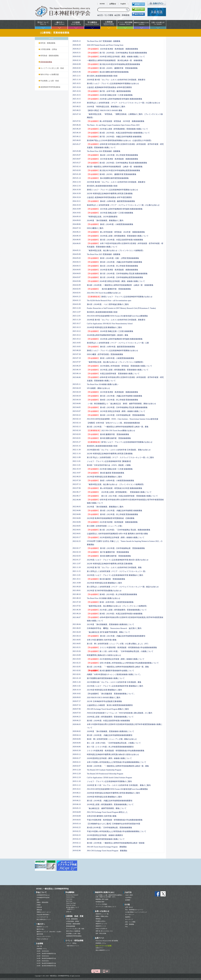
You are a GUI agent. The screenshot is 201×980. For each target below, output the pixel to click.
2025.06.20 (77, 129)
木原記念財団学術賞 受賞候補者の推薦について (113, 374)
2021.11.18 (77, 567)
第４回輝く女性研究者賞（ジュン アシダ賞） (105, 526)
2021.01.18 (77, 678)
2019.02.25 (77, 827)
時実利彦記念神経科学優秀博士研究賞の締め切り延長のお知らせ (113, 754)
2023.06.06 (77, 377)
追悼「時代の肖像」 (101, 933)
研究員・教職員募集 (48, 43)
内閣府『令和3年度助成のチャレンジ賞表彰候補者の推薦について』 (114, 674)
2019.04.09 (77, 812)
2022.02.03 (77, 556)
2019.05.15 (77, 808)
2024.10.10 (77, 205)
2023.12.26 (77, 308)
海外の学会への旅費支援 (50, 75)
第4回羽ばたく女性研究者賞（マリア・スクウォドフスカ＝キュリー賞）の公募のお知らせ (123, 205)
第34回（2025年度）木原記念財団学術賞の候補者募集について (118, 133)
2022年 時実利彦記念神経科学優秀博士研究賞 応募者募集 (110, 564)
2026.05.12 (77, 41)
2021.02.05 (77, 667)
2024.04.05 (77, 270)
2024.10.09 (77, 209)
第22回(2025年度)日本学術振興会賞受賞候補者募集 (114, 170)
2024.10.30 (77, 190)
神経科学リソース (101, 926)
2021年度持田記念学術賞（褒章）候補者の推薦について (116, 659)
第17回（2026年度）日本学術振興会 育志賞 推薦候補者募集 (117, 53)
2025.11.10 (77, 80)
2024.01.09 (77, 304)
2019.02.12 (77, 843)
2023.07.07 (77, 362)
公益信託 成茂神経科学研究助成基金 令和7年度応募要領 (109, 197)
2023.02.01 (77, 438)
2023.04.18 (77, 388)
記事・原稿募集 (130, 924)
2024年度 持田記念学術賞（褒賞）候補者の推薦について (116, 281)
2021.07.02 (77, 606)
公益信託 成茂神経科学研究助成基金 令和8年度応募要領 (109, 87)
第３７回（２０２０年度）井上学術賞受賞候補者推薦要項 (110, 747)
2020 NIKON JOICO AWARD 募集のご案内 (104, 698)
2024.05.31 (77, 250)
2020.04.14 (77, 735)
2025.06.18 (77, 133)
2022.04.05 (77, 526)
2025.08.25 (77, 107)
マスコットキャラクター (44, 936)
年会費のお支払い (101, 921)
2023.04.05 (77, 407)
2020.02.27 (77, 758)
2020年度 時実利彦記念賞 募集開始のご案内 (104, 797)
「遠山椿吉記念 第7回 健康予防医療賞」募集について (108, 632)
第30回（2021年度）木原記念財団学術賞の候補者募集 (115, 614)
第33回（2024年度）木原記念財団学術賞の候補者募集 (115, 240)
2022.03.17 (77, 537)
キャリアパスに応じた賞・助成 (52, 68)
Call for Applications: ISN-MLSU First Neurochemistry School (110, 324)
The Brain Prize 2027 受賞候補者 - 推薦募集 (104, 41)
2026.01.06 (77, 72)
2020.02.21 (77, 762)
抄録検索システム (42, 949)
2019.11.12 (77, 785)
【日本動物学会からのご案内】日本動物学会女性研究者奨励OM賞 (114, 824)
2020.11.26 (77, 682)
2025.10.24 (77, 87)
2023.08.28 (77, 350)
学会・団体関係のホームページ (134, 910)
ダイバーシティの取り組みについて (106, 907)
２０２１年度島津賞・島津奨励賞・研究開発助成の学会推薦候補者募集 (122, 648)
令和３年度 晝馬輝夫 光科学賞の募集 (102, 640)
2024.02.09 (77, 285)
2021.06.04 (77, 624)
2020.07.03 (77, 713)
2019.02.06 (77, 847)
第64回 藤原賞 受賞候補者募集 (106, 473)
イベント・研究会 (71, 943)
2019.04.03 (77, 820)
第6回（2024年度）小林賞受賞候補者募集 (110, 224)
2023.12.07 (77, 312)
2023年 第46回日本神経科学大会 (46, 958)
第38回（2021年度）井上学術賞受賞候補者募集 (112, 594)
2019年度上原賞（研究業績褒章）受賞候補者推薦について (110, 805)
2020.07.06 (77, 709)
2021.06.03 (77, 628)
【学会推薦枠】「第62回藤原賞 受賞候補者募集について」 (111, 694)
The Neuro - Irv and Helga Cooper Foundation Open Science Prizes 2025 (113, 125)
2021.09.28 (77, 587)
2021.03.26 (77, 651)
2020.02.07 (77, 766)
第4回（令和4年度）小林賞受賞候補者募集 (110, 481)
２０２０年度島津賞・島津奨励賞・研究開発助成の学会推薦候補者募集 (116, 751)
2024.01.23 (77, 297)
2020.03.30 (77, 751)
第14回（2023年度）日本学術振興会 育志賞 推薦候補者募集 (117, 407)
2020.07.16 (77, 705)
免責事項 (128, 917)
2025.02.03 (77, 170)
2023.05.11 (77, 384)
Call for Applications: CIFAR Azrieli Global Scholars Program (109, 778)
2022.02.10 (77, 552)
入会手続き (128, 897)
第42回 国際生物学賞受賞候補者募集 (108, 72)
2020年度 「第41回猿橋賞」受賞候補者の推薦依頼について (110, 731)
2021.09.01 (77, 590)
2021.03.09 (77, 655)
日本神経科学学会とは (43, 895)
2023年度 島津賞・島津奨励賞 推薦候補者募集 (112, 392)
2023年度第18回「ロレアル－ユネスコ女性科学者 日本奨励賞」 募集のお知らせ (119, 450)
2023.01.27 (77, 442)
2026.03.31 (77, 53)
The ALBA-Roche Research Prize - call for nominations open (109, 301)
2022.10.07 (77, 473)
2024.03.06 (77, 281)
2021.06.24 (77, 614)
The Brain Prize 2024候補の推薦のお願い (103, 384)
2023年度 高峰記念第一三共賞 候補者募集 (110, 469)
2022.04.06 (77, 510)
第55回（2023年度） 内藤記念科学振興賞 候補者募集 (115, 396)
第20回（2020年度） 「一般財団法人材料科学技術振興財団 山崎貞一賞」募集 (118, 766)
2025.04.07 (77, 159)
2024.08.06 (77, 224)
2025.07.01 (77, 121)
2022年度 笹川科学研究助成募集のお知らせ (104, 591)
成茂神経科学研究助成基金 (50, 87)
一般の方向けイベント (73, 946)
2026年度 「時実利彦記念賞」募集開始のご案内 (106, 107)
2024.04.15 (77, 262)
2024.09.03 (77, 220)
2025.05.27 (77, 144)
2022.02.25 (77, 541)
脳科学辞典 (40, 934)
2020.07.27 (77, 701)
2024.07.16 (77, 228)
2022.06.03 (77, 507)
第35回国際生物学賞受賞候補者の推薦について (106, 839)
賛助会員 (39, 910)
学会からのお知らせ (42, 939)
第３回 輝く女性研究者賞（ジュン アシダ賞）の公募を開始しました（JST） (118, 644)
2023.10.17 (77, 323)
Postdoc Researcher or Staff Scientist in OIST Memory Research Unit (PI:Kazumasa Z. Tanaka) (121, 308)
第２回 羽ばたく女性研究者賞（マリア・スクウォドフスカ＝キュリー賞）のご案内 (120, 457)
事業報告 (98, 919)
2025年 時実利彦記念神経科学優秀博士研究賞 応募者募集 (110, 194)
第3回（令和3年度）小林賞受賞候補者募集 (110, 602)
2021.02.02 (77, 670)
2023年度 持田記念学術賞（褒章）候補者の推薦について (116, 411)
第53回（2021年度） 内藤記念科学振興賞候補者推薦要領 (116, 636)
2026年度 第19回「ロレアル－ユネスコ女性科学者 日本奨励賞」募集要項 (116, 80)
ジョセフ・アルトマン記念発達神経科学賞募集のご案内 (109, 781)
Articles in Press (70, 897)
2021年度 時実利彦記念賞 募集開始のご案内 (104, 690)
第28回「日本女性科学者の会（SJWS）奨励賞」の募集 (109, 465)
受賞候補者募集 (71, 926)
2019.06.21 (77, 801)
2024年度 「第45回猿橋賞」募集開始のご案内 (105, 221)
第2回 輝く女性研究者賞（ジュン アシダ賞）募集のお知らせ (112, 739)
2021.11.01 (77, 575)
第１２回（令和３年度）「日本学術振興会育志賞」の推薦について (120, 651)
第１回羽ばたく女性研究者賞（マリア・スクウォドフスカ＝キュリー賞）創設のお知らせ (123, 587)
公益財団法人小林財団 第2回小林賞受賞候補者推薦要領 (110, 705)
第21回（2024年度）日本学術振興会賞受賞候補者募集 (115, 277)
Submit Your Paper (71, 903)
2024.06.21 (77, 232)
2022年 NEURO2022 (43, 961)
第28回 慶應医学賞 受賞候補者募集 (108, 434)
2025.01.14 (77, 178)
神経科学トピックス (42, 927)
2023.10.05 (77, 343)
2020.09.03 (77, 697)
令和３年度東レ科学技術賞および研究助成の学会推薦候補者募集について (123, 663)
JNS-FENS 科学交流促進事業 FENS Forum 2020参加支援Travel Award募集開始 (117, 789)
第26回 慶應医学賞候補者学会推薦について (110, 671)
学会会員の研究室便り (43, 915)
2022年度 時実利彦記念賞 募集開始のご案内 (104, 583)
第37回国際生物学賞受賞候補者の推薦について (106, 678)
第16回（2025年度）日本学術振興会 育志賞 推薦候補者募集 (117, 163)
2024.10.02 (77, 213)
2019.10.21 (77, 789)
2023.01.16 (77, 446)
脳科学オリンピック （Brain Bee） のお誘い (49, 932)
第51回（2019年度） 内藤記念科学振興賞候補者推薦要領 (110, 801)
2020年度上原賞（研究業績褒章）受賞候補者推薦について (110, 717)
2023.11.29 (77, 320)
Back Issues (69, 901)
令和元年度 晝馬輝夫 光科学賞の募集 (102, 816)
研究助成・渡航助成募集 (50, 56)
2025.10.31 (77, 83)
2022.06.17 (77, 492)
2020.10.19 (77, 690)
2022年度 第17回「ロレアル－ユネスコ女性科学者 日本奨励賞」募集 (114, 568)
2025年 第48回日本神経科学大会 (46, 954)
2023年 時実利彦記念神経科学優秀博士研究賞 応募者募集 (110, 454)
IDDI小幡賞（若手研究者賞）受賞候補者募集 (105, 354)
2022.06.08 (77, 500)
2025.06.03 (77, 140)
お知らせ (69, 912)
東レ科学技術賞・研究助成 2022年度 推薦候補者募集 (115, 488)
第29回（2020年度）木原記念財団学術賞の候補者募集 (108, 721)
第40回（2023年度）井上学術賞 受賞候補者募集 (112, 400)
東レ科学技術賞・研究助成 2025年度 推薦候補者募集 (116, 121)
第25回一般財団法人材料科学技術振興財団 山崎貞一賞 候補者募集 (115, 167)
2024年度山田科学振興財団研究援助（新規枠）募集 (108, 335)
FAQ (126, 927)
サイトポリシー (130, 915)
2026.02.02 (77, 68)
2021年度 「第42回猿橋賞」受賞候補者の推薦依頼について (110, 624)
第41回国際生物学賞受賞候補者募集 (108, 178)
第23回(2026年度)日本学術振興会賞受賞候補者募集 (114, 64)
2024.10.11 (77, 201)
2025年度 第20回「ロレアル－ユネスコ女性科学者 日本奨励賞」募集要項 (116, 182)
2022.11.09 (77, 457)
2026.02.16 (77, 60)
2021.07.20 (77, 602)
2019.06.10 (77, 804)
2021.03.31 (77, 647)
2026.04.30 (77, 45)
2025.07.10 (77, 114)
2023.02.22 (77, 415)
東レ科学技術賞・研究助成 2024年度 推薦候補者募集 (116, 232)
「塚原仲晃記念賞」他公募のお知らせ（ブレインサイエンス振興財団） (116, 251)
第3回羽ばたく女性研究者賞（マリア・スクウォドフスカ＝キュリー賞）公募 (118, 343)
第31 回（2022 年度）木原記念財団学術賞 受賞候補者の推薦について (122, 496)
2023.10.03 (77, 347)
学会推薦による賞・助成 (50, 81)
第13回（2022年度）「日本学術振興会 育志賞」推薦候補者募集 (119, 530)
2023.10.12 (77, 331)
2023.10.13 (77, 327)
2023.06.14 (77, 373)
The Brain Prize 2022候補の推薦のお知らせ (104, 598)
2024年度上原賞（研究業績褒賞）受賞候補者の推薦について (118, 236)
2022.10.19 (77, 469)
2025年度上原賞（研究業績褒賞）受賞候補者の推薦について (117, 129)
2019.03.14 (77, 824)
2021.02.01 (77, 674)
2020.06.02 (77, 731)
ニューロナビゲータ (42, 917)
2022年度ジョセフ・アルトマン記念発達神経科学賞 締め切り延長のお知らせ (118, 560)
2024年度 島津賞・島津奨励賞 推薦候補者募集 (112, 270)
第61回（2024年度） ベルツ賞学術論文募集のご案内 (108, 304)
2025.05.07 (77, 155)
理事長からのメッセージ (44, 912)
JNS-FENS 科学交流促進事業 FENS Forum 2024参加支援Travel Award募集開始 (117, 316)
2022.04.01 (77, 530)
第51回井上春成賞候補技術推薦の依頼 (102, 76)
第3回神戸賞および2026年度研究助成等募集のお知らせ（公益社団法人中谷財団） (120, 140)
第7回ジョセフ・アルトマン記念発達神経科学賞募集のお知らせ (120, 442)
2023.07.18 (77, 358)
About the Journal (71, 905)
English (123, 4)
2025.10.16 (77, 91)
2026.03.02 (77, 56)
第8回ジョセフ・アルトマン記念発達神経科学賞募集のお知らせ (120, 297)
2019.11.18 (77, 781)
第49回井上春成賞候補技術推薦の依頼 (102, 312)
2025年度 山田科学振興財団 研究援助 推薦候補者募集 (115, 209)
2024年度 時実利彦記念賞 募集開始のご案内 (104, 327)
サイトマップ (129, 919)
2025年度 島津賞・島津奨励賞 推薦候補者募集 (112, 159)
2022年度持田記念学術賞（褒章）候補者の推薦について (116, 538)
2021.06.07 (77, 617)
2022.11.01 (77, 461)
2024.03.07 (77, 277)
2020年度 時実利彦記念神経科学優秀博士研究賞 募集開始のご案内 (113, 793)
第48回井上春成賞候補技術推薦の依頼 (102, 446)
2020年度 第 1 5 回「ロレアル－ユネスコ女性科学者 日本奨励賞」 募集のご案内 (119, 785)
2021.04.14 (77, 636)
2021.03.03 (77, 659)
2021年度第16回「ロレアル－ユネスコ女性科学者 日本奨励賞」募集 (114, 682)
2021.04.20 (77, 632)
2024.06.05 (77, 240)
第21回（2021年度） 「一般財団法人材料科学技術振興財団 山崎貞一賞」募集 (118, 667)
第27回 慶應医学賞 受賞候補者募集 (108, 552)
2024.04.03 (77, 273)
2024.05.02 (77, 258)
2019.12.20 (77, 770)
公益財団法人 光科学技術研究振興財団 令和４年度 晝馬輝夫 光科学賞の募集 (117, 534)
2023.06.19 (77, 370)
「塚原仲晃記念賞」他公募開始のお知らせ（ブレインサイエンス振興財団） (117, 606)
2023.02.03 (77, 434)
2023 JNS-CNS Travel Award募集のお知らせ (111, 431)
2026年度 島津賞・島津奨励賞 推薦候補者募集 (112, 49)
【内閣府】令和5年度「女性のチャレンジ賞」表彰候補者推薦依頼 (113, 423)
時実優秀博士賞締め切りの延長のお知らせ (104, 655)
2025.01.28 (77, 174)
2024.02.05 (77, 289)
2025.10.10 (77, 103)
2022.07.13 (77, 484)
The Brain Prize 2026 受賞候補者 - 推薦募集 (104, 151)
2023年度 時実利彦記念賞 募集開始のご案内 (104, 477)
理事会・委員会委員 (42, 902)
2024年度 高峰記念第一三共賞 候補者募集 (110, 331)
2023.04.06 (77, 404)
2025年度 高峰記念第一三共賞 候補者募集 (110, 213)
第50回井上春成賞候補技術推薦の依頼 (102, 186)
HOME (102, 4)
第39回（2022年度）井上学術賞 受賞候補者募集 (112, 514)
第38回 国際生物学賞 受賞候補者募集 (109, 556)
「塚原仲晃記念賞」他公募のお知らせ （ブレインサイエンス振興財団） (116, 484)
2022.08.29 (77, 477)
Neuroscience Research (72, 895)
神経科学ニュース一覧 (102, 914)
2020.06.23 (77, 717)
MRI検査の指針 (100, 902)
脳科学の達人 (41, 929)
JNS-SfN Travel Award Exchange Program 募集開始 (107, 847)
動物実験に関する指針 (102, 899)
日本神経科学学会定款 (43, 897)
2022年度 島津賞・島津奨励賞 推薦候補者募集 (112, 522)
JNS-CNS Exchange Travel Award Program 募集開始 (107, 851)
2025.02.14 (77, 167)
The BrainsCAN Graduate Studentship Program (104, 770)
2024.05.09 (77, 254)
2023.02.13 (77, 427)
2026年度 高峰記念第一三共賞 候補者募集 (110, 95)
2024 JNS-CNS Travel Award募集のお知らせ (104, 293)
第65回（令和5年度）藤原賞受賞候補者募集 (111, 347)
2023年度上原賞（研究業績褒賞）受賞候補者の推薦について (118, 370)
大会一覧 (39, 946)
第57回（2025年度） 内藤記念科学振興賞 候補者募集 (114, 137)
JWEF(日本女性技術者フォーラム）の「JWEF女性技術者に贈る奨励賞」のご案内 (120, 713)
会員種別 (128, 900)
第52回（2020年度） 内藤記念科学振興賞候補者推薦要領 (110, 735)
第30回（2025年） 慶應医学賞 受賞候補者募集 (112, 174)
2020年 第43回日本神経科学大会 (46, 966)
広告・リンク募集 (130, 922)
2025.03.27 (77, 163)
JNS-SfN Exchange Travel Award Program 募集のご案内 (108, 709)
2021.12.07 (77, 564)
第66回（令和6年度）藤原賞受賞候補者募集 (111, 201)
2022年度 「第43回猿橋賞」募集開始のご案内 (105, 507)
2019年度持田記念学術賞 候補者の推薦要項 (105, 835)
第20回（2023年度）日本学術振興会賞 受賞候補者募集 (116, 415)
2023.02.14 (77, 419)
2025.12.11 (77, 76)
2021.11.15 (77, 571)
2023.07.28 (77, 354)
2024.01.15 (77, 300)
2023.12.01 (77, 316)
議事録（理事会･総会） (102, 916)
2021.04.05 (77, 640)
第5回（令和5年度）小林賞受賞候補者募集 (110, 358)
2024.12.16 (77, 182)
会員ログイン (99, 948)
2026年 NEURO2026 (43, 951)
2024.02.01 (77, 293)
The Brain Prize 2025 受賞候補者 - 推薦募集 (104, 254)
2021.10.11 (77, 579)
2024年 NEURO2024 (43, 956)
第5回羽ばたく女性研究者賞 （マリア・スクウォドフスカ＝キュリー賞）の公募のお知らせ (124, 103)
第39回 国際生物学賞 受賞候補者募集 (109, 438)
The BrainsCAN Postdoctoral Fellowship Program (105, 774)
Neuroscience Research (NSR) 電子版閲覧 (107, 941)
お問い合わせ (129, 907)
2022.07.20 (77, 480)
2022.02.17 (77, 548)
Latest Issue (69, 899)
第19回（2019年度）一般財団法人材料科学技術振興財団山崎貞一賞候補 (116, 843)
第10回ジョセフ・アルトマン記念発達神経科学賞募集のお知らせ (113, 84)
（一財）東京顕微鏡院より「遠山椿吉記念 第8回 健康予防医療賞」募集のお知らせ (121, 404)
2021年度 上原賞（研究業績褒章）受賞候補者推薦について (117, 610)
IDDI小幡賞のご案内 (95, 228)
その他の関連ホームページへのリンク (136, 912)
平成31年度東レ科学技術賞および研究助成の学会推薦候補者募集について (117, 831)
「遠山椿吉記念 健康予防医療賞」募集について (107, 808)
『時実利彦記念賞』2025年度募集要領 (102, 217)
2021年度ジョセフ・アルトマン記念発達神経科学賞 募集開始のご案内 (115, 686)
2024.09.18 (77, 217)
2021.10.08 (77, 583)
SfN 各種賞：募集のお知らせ (98, 388)
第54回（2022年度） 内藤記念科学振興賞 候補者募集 (115, 511)
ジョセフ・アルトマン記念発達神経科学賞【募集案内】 (109, 461)
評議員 (39, 905)
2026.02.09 (77, 64)
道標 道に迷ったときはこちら (104, 931)
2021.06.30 (77, 610)
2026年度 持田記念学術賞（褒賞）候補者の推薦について (116, 57)
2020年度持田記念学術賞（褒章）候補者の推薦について (109, 758)
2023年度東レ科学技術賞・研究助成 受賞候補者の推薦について (119, 366)
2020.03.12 (77, 754)
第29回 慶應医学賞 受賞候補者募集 (109, 289)
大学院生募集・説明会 (49, 49)
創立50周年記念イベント (44, 919)
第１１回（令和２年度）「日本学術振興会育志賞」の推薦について (114, 743)
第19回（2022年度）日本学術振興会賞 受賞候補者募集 (116, 548)
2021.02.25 (77, 663)
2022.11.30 (77, 450)
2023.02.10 (77, 430)
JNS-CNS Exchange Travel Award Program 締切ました (107, 812)
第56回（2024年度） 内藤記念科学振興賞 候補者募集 (115, 262)
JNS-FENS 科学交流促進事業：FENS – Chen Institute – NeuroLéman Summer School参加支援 (123, 419)
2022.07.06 (77, 488)
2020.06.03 (77, 724)
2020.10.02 (77, 694)
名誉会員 (39, 907)
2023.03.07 (77, 411)
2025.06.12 (77, 137)
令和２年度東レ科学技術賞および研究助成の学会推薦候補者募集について (117, 762)
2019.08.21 (77, 793)
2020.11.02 (77, 686)
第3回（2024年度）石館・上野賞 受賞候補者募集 (113, 258)
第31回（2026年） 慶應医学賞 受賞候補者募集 (112, 68)
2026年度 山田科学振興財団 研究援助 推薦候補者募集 (115, 99)
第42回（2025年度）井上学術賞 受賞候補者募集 (112, 155)
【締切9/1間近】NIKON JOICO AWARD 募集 (105, 110)
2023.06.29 (77, 366)
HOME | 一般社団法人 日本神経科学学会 (52, 889)
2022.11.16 (77, 454)
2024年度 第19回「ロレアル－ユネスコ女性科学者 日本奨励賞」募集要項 (116, 320)
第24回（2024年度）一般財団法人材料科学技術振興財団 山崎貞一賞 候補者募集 (120, 285)
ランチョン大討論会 (101, 904)
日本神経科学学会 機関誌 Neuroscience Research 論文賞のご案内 (114, 628)
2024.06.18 (77, 236)
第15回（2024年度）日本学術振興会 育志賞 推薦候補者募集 (117, 274)
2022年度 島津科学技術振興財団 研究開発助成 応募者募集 (111, 518)
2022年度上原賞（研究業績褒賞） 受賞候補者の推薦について (119, 492)
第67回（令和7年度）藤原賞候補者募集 (109, 91)
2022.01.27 (77, 560)
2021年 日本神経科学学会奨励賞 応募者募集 (104, 701)
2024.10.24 (77, 197)
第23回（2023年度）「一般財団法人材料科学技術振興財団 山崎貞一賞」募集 (118, 427)
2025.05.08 (77, 151)
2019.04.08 (77, 816)
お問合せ (113, 4)
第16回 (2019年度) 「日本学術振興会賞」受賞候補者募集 (109, 828)
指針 (38, 900)
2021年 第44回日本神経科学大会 (46, 963)
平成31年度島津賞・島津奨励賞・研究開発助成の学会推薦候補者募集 (115, 820)
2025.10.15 (77, 95)
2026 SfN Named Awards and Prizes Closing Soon (105, 45)
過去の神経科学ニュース (103, 950)
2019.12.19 (77, 777)
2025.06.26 (77, 125)
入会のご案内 (129, 895)
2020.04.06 (77, 739)
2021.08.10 (77, 594)
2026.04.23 (77, 49)
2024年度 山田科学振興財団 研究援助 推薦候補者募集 (115, 339)
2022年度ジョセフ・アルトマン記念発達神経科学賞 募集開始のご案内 (115, 575)
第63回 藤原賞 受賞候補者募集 (106, 579)
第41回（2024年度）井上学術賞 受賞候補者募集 (112, 266)
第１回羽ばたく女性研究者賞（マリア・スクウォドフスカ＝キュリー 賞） (117, 571)
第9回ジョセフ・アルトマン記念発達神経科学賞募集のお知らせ (112, 190)
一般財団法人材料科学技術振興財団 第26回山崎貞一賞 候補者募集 (115, 60)
